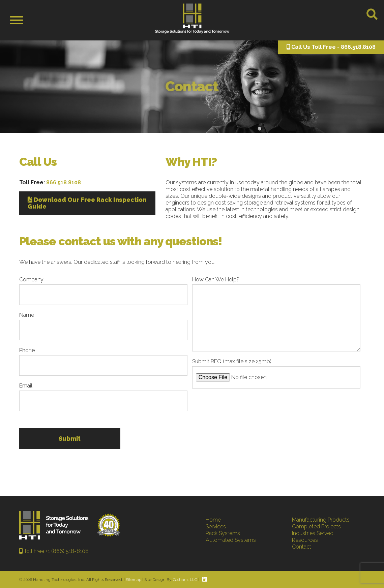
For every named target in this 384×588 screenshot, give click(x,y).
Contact (302, 547)
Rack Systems (223, 533)
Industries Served (313, 533)
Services (216, 527)
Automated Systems (231, 540)
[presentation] (243, 408)
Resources (305, 540)
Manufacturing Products (321, 520)
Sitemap (134, 580)
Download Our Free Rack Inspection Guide (87, 203)
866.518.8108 (64, 182)
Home (213, 520)
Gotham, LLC (185, 580)
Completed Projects (316, 527)
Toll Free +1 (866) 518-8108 (54, 551)
